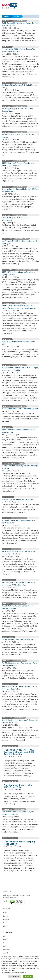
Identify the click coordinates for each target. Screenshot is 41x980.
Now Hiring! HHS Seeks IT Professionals (17, 499)
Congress (6, 518)
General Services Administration (26, 270)
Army (21, 463)
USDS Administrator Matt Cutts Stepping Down (20, 409)
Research (7, 950)
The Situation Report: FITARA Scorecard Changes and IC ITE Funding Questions (19, 752)
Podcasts (7, 923)
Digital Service (20, 809)
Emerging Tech (7, 239)
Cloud (5, 939)
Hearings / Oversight (19, 518)
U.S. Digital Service (19, 21)
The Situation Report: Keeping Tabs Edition (19, 843)
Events (6, 916)
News (5, 913)
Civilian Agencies (8, 270)
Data (5, 946)
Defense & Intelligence (10, 463)
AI (4, 936)
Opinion (6, 919)
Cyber (5, 943)
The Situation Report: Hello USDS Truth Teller (18, 786)
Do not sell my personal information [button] (14, 973)
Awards (6, 953)
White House (7, 21)
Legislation (16, 549)
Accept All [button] (28, 976)
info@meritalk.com (10, 898)
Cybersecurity (19, 303)
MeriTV (6, 926)
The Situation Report (10, 746)
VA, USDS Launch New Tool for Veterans (18, 639)
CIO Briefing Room (8, 580)
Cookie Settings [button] (14, 976)
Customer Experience (21, 239)
